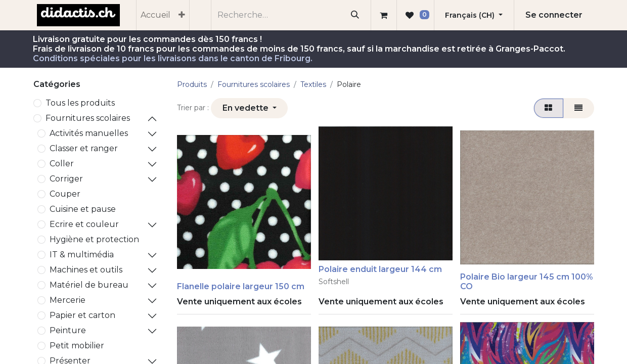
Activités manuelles (89, 133)
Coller (62, 164)
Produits (192, 84)
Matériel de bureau (89, 285)
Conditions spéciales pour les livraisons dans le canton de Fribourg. (173, 58)
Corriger (66, 179)
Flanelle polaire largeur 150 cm (241, 286)
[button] (249, 108)
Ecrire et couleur (84, 224)
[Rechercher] (355, 15)
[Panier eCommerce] (384, 15)
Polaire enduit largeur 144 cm (380, 269)
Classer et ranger (84, 148)
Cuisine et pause (83, 209)
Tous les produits (80, 103)
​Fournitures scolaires (88, 118)
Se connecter (554, 15)
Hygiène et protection (94, 239)
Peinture (68, 330)
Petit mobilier (77, 346)
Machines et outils (86, 270)
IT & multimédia (82, 255)
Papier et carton (82, 315)
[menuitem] (155, 15)
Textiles (313, 84)
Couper (65, 194)
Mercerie (68, 300)
